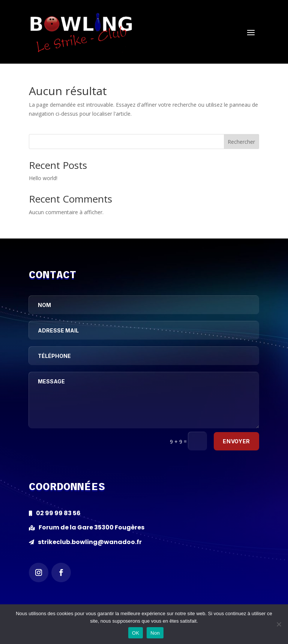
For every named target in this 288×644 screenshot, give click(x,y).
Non (155, 633)
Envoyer (236, 441)
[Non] (279, 624)
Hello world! (43, 178)
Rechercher (241, 142)
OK (136, 633)
